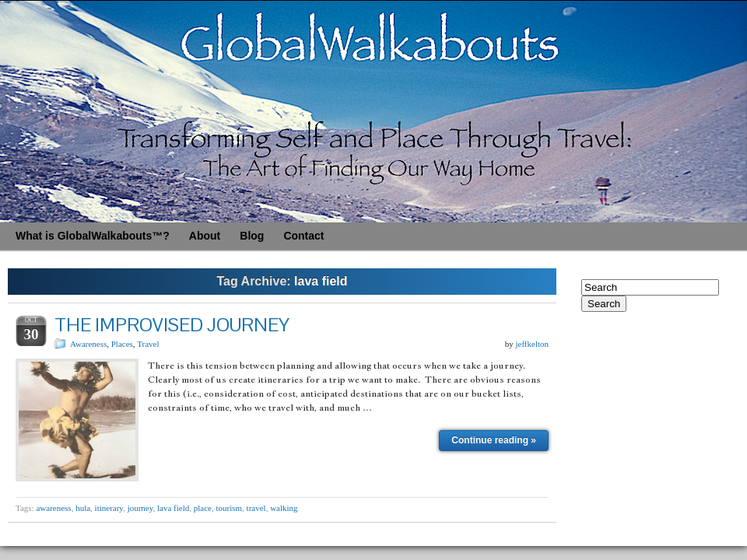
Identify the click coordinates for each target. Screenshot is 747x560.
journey (140, 508)
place (203, 508)
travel (256, 508)
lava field (173, 508)
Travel (148, 344)
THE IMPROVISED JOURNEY (172, 325)
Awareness (88, 344)
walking (284, 508)
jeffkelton (532, 344)
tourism (229, 508)
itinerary (109, 508)
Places (122, 344)
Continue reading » (494, 440)
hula (83, 508)
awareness (53, 508)
